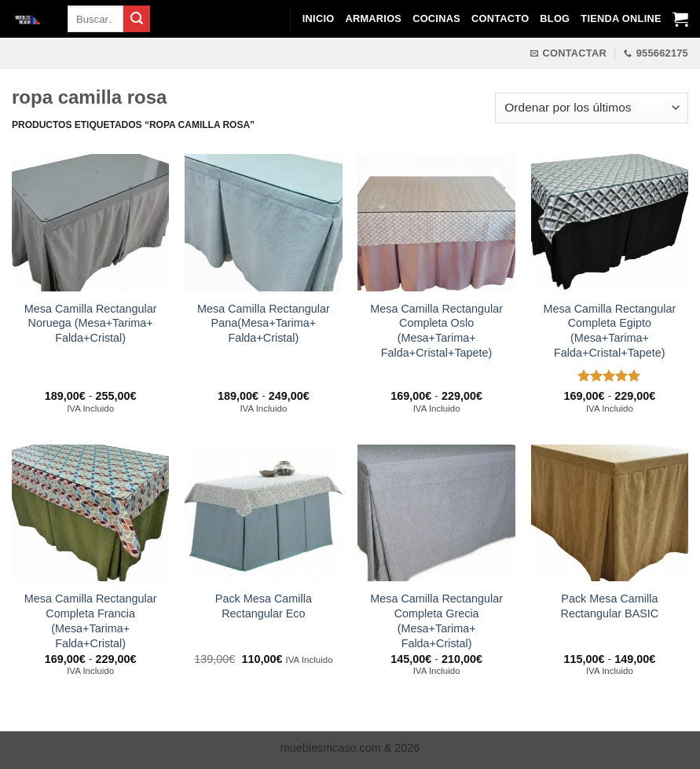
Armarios (373, 18)
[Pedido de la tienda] (592, 108)
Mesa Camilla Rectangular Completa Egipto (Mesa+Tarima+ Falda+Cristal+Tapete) (609, 331)
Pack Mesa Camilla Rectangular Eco (264, 606)
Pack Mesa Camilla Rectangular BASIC (609, 606)
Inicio (319, 18)
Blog (555, 18)
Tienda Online (621, 18)
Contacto (500, 18)
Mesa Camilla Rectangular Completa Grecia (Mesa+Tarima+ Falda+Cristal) (436, 621)
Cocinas (436, 18)
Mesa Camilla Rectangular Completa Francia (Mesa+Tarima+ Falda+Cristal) (91, 621)
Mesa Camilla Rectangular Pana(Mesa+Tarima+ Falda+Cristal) (264, 323)
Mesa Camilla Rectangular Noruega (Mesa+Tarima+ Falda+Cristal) (91, 323)
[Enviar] (137, 19)
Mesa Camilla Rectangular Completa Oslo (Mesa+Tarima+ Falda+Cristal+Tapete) (436, 331)
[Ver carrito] (680, 19)
